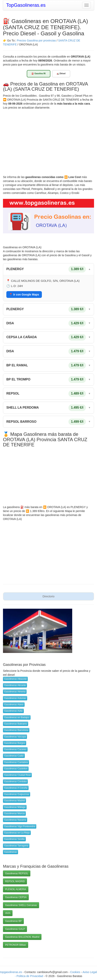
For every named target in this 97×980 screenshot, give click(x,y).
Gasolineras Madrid (14, 801)
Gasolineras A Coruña (16, 788)
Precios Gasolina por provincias (36, 40)
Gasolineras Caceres (15, 749)
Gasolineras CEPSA (16, 897)
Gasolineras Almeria (15, 692)
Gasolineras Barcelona (16, 730)
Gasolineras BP (13, 921)
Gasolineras (11, 852)
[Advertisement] (48, 139)
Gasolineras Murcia (14, 813)
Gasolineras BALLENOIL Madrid (22, 937)
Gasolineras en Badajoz (17, 717)
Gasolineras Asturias (15, 698)
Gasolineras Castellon (16, 769)
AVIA (8, 913)
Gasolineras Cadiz (14, 756)
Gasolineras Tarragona (16, 846)
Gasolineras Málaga (15, 807)
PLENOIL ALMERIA (16, 889)
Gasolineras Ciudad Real (17, 775)
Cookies (76, 972)
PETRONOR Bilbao (16, 945)
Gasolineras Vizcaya (15, 737)
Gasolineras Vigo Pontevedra (20, 826)
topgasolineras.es (11, 972)
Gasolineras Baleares (16, 724)
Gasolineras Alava (14, 705)
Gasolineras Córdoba (15, 782)
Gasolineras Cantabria (16, 762)
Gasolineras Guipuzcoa (17, 794)
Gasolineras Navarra (15, 820)
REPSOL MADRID (15, 881)
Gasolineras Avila (13, 711)
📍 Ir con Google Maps (24, 295)
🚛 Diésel (61, 74)
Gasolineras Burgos (15, 743)
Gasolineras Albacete (15, 679)
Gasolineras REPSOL (17, 873)
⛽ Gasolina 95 (39, 74)
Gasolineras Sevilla (14, 839)
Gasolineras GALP (15, 929)
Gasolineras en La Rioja (17, 833)
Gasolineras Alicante (15, 685)
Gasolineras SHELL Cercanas (21, 905)
